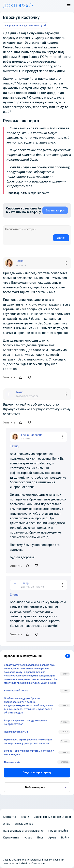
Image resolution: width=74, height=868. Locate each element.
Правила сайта (58, 831)
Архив (52, 837)
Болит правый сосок (16, 691)
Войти (65, 837)
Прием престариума (16, 732)
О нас (7, 824)
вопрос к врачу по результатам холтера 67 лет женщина (29, 753)
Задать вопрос (55, 210)
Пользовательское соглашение (23, 831)
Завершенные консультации (52, 817)
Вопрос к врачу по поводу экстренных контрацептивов (26, 722)
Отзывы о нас (24, 824)
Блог (40, 837)
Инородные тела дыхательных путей (25, 25)
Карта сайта (11, 837)
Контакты (9, 817)
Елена (14, 594)
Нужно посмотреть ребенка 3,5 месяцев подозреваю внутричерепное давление (28, 741)
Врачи (25, 817)
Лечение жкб (12, 762)
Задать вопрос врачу (37, 772)
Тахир (14, 446)
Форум (28, 837)
